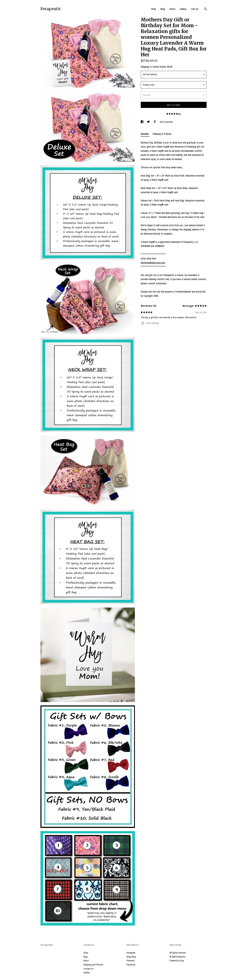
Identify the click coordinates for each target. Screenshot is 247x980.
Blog (163, 9)
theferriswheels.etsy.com (153, 263)
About (172, 9)
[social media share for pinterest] (155, 122)
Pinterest (131, 961)
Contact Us (88, 969)
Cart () (195, 9)
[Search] (206, 9)
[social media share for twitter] (149, 122)
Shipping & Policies (162, 134)
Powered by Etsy (177, 961)
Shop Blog (131, 957)
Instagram (131, 953)
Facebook (131, 965)
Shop (154, 9)
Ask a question (166, 122)
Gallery (183, 9)
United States (159, 67)
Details (145, 134)
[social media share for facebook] (142, 122)
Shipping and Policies (93, 965)
